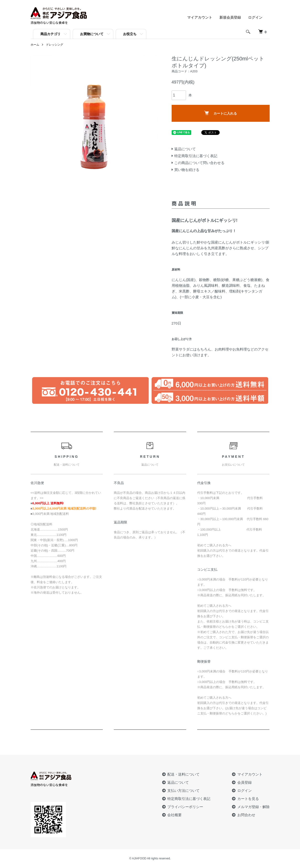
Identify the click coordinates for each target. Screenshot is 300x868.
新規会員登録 (230, 17)
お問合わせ (246, 815)
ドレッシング (55, 45)
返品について (185, 149)
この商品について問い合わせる (199, 163)
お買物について (92, 34)
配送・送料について (183, 774)
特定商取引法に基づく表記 (196, 156)
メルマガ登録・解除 (254, 807)
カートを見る (248, 799)
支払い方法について (183, 791)
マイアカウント (200, 17)
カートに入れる (221, 113)
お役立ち (130, 34)
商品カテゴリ (50, 34)
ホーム (35, 45)
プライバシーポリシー (185, 807)
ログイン (255, 17)
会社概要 (175, 815)
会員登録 (245, 782)
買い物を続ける (187, 170)
